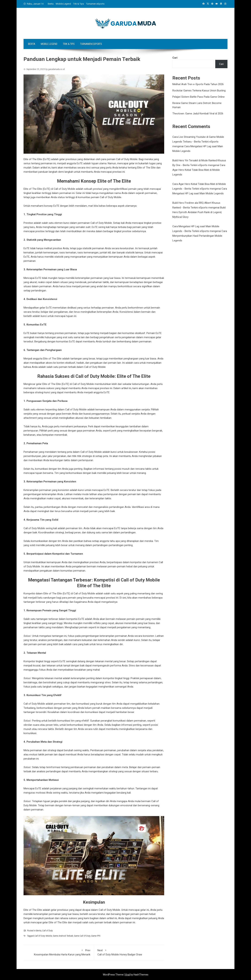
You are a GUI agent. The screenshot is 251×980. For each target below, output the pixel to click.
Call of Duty (47, 931)
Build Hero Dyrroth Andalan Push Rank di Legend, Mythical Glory (199, 212)
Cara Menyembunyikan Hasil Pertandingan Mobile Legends (200, 236)
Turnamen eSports (95, 4)
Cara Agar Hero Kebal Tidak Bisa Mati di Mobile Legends (199, 170)
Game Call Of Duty (82, 936)
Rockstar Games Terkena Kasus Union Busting (199, 91)
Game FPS (96, 936)
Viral (127, 975)
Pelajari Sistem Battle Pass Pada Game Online (199, 97)
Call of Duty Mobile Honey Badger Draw (129, 952)
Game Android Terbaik (63, 936)
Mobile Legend (63, 4)
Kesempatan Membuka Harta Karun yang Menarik (59, 952)
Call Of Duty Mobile (43, 936)
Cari (175, 58)
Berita (51, 4)
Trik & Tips (79, 4)
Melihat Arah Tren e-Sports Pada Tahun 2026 (198, 84)
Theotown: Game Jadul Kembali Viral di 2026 (198, 114)
